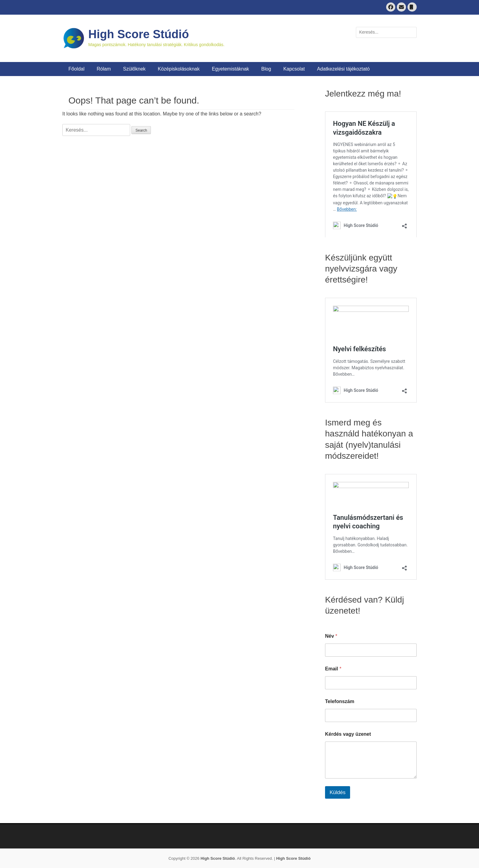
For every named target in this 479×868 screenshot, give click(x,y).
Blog (266, 69)
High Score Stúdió (139, 34)
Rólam (104, 69)
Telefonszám (340, 701)
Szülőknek (134, 69)
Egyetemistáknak (231, 69)
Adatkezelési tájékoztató (344, 69)
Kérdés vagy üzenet (348, 734)
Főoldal (76, 69)
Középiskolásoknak (179, 69)
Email (333, 669)
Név (331, 636)
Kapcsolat (294, 69)
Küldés (338, 792)
